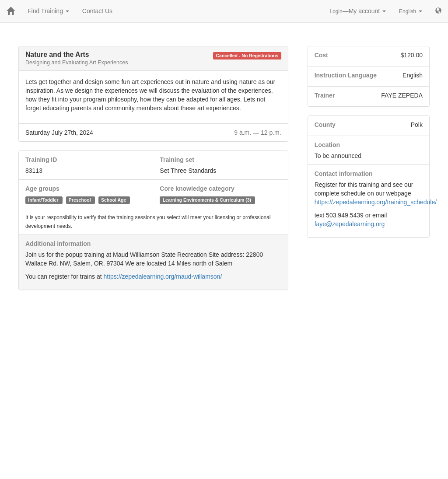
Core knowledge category (197, 189)
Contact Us (97, 11)
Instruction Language (346, 75)
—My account (358, 11)
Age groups (42, 189)
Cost (321, 55)
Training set (177, 160)
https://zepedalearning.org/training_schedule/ (376, 202)
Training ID (41, 160)
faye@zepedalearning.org (350, 224)
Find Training (48, 11)
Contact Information (344, 174)
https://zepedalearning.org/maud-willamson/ (163, 276)
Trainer (325, 95)
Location (327, 145)
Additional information (58, 244)
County (325, 125)
